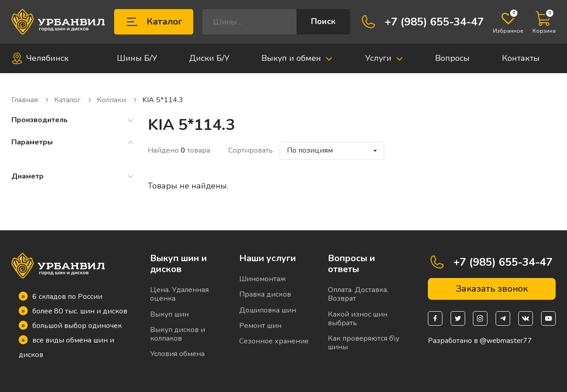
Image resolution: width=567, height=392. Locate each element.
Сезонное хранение (274, 341)
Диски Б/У (209, 58)
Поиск (323, 21)
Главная (30, 100)
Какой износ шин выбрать (358, 319)
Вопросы (452, 58)
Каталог (154, 22)
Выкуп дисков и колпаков (178, 334)
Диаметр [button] (73, 176)
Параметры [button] (73, 142)
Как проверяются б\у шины (364, 343)
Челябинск (40, 58)
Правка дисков (265, 294)
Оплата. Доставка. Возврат (358, 294)
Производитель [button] (73, 120)
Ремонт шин (260, 326)
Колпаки (117, 100)
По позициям (310, 150)
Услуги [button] (384, 58)
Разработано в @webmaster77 (480, 341)
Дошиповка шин (268, 310)
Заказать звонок (492, 289)
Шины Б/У (137, 58)
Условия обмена (177, 354)
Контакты (521, 58)
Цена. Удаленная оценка (179, 294)
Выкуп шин (169, 314)
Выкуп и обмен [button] (297, 58)
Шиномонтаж (263, 279)
